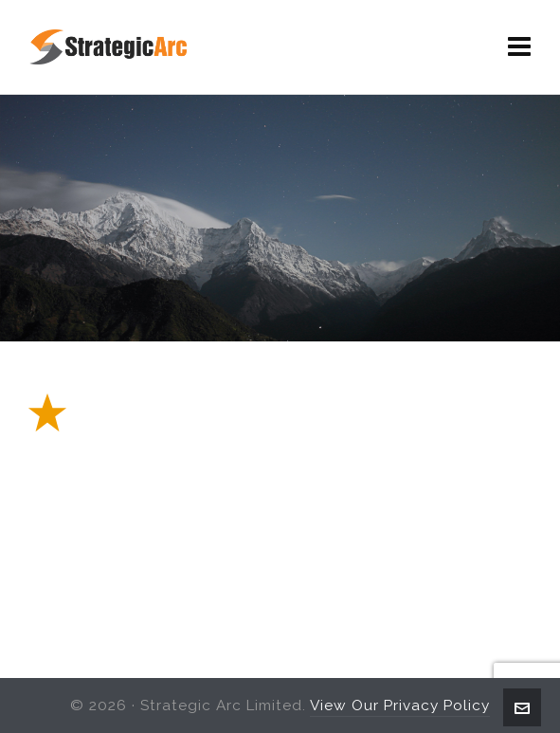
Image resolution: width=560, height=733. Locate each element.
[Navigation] (520, 47)
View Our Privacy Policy (400, 706)
